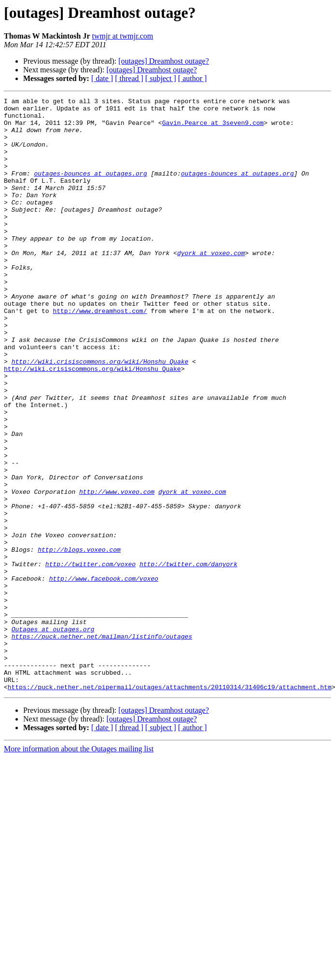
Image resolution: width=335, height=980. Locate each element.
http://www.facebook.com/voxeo (104, 675)
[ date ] (102, 78)
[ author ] (193, 78)
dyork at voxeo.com (211, 285)
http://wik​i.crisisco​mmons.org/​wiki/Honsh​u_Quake (100, 415)
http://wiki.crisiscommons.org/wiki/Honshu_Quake (92, 423)
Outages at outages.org (53, 736)
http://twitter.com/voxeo (91, 658)
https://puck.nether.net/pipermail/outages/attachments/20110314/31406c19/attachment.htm (170, 805)
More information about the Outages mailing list (79, 867)
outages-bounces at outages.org (90, 189)
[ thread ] (129, 78)
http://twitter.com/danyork (188, 658)
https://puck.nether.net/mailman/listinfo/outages (102, 745)
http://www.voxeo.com (117, 571)
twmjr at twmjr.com (123, 36)
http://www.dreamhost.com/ (100, 354)
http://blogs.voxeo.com (79, 640)
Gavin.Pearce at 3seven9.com (213, 128)
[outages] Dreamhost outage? (163, 61)
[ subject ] (161, 78)
